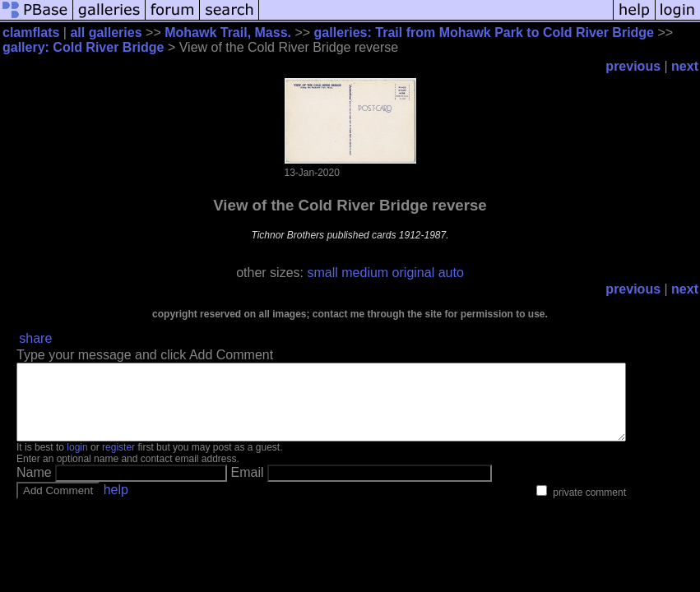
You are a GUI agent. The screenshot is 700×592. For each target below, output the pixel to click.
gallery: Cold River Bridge (83, 47)
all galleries (106, 32)
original (414, 273)
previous (633, 66)
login (77, 462)
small (322, 273)
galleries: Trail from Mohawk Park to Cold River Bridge (484, 32)
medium (365, 273)
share (35, 338)
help (116, 504)
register (118, 462)
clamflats (31, 32)
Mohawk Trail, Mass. (228, 32)
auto (451, 273)
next (685, 66)
